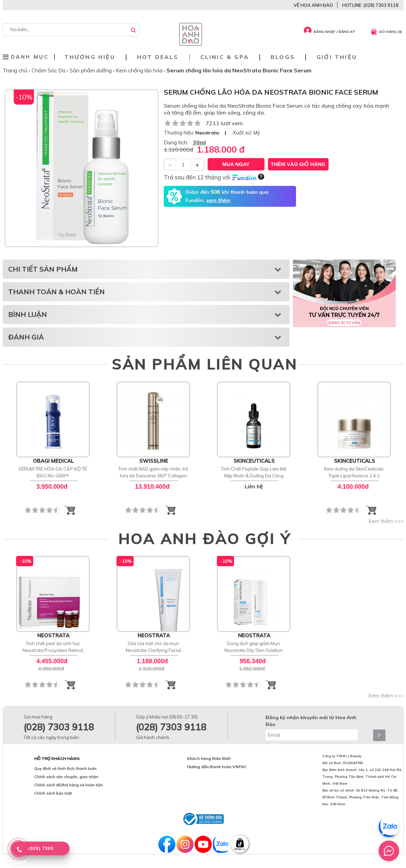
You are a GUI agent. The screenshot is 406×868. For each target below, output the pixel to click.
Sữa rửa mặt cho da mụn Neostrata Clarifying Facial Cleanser (153, 647)
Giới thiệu (337, 57)
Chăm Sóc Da (49, 70)
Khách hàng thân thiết (209, 758)
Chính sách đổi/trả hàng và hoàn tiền (69, 785)
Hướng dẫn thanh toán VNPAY (217, 767)
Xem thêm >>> (386, 521)
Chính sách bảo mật (53, 793)
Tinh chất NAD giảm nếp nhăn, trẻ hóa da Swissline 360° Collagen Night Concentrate (153, 473)
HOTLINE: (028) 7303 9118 (370, 5)
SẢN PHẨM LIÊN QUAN (205, 364)
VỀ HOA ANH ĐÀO (313, 5)
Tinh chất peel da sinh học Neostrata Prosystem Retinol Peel (53, 647)
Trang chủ (16, 70)
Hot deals (158, 57)
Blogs (283, 57)
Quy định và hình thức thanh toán (65, 769)
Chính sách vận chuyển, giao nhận (66, 777)
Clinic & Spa (225, 57)
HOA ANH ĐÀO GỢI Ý (205, 538)
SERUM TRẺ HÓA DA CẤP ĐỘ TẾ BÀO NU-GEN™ (53, 472)
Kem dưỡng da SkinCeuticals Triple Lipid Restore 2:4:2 (354, 472)
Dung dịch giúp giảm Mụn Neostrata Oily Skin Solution (254, 647)
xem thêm (218, 201)
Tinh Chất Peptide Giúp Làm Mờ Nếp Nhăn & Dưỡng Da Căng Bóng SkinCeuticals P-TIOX (254, 473)
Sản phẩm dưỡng (91, 70)
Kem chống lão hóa (140, 70)
